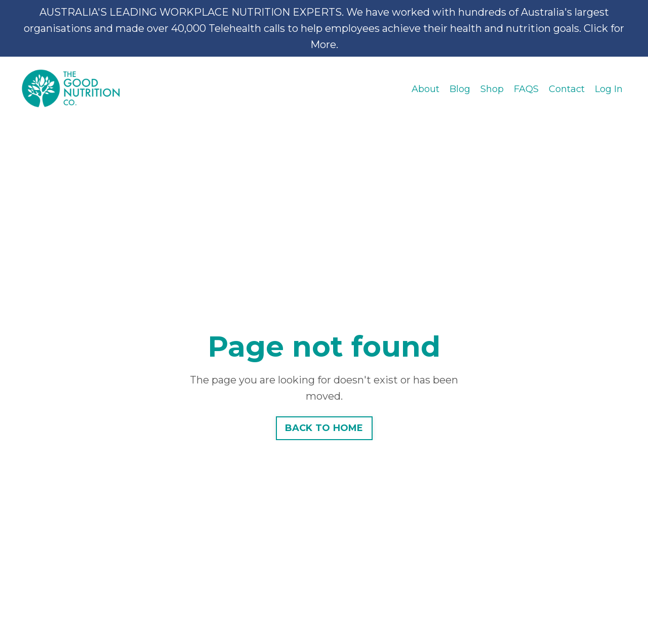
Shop (492, 89)
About (426, 89)
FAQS (526, 89)
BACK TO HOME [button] (324, 428)
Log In (609, 89)
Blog (460, 89)
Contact (567, 89)
